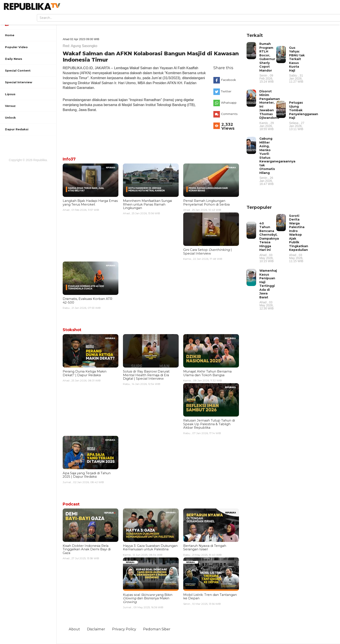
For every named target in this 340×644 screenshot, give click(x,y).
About (74, 629)
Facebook (228, 80)
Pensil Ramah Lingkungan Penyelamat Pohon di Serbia (206, 203)
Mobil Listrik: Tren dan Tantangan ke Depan (210, 597)
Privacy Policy (124, 629)
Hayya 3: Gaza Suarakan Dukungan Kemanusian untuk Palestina (150, 548)
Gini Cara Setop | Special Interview (208, 252)
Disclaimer (96, 629)
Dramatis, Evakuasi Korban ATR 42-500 (87, 301)
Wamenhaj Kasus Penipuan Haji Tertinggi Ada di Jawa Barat (268, 289)
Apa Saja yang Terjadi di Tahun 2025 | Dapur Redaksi (87, 475)
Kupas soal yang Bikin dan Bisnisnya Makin (148, 598)
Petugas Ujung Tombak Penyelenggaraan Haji (304, 116)
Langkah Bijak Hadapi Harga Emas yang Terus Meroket (90, 203)
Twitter (226, 91)
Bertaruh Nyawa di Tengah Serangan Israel (205, 548)
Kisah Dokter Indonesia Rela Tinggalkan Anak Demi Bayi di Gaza (87, 549)
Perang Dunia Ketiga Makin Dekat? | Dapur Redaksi (85, 373)
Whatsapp (229, 103)
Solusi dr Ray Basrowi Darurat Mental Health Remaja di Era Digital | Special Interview (146, 375)
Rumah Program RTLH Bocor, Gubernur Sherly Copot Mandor (267, 62)
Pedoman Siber (157, 629)
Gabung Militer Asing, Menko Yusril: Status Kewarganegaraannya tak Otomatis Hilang (277, 161)
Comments (229, 114)
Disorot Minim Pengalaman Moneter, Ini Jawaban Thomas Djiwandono (270, 110)
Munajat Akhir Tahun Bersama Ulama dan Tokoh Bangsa (207, 373)
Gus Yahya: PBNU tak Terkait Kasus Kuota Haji (297, 65)
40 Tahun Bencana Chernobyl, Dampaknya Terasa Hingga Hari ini (269, 242)
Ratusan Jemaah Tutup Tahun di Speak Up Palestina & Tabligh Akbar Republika (209, 424)
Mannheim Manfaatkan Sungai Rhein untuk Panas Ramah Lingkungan (147, 204)
